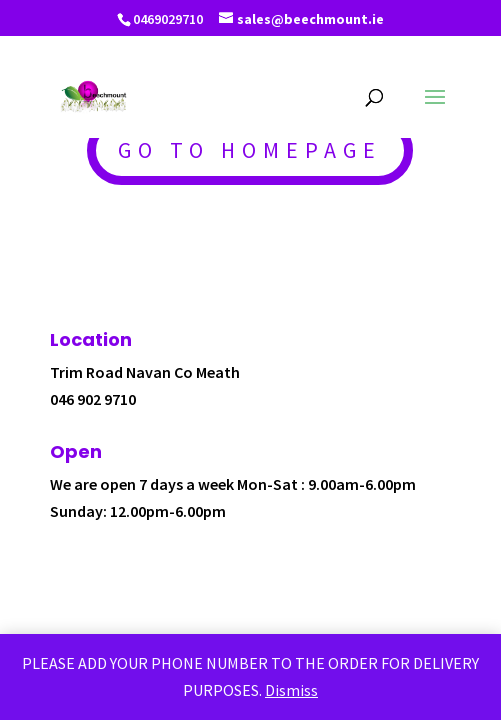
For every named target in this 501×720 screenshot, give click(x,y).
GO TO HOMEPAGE (250, 150)
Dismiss (291, 690)
